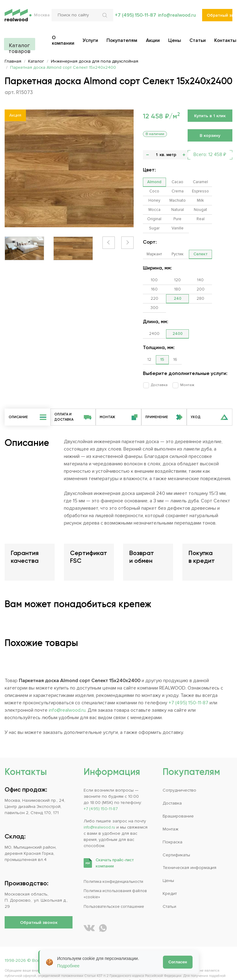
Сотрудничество (179, 773)
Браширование (178, 799)
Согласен (178, 962)
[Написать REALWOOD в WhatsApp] (103, 910)
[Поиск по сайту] (81, 19)
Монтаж (183, 366)
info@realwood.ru (176, 19)
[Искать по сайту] (104, 19)
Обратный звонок (220, 19)
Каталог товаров (19, 44)
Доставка (157, 366)
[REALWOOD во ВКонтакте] (89, 910)
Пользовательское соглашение (117, 888)
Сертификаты (176, 837)
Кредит (170, 876)
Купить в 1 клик (210, 116)
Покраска (173, 824)
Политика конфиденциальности (116, 864)
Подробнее (68, 966)
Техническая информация (189, 850)
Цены (168, 863)
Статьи (169, 888)
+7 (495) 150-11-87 (134, 19)
